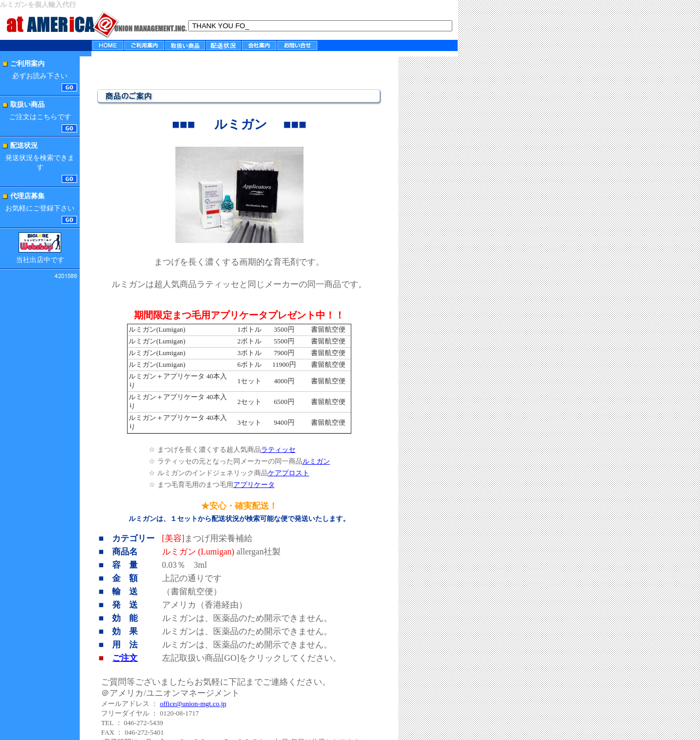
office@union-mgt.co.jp (193, 704)
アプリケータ (254, 485)
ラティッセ (278, 449)
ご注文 (125, 658)
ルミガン (316, 461)
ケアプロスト (289, 473)
